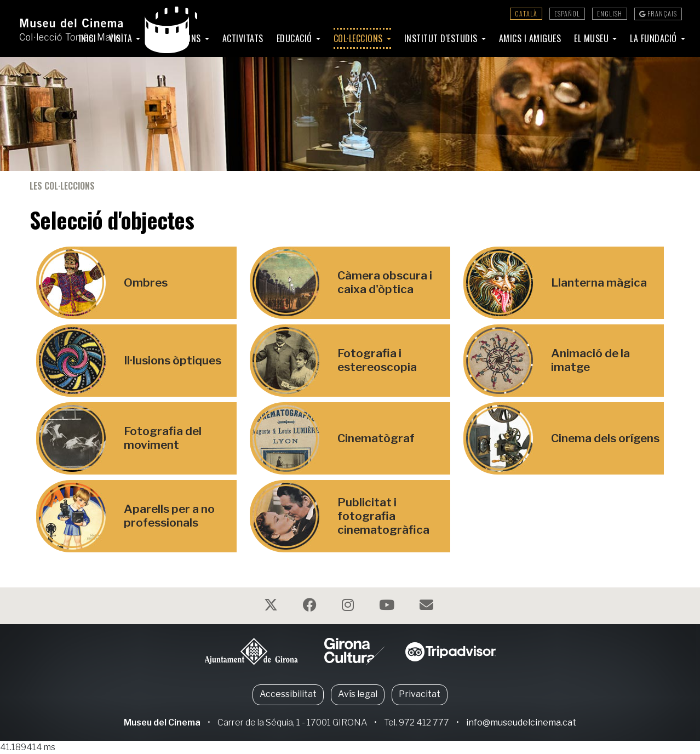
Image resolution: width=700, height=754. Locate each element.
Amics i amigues (530, 38)
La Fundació (655, 38)
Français (658, 13)
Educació (296, 38)
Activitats (243, 38)
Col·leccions (360, 38)
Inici (88, 38)
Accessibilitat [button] (288, 694)
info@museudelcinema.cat (521, 722)
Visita (122, 38)
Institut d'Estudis (442, 38)
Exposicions (178, 38)
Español (567, 13)
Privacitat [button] (420, 694)
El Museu (593, 38)
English (610, 13)
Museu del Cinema (162, 722)
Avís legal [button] (358, 694)
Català (526, 13)
